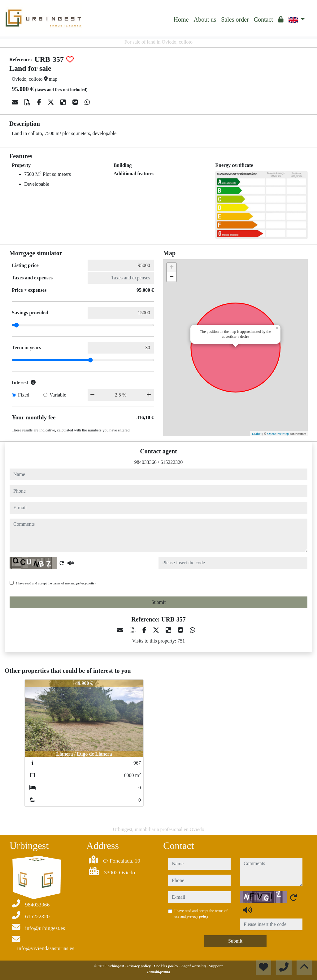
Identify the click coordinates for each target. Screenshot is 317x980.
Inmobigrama (159, 972)
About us (205, 19)
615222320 (172, 462)
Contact (263, 19)
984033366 (145, 462)
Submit (158, 602)
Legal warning (194, 966)
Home (181, 19)
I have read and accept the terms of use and (56, 583)
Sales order (235, 19)
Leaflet (256, 434)
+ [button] (172, 268)
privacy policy (86, 583)
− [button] (172, 277)
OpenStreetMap (278, 434)
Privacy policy (139, 966)
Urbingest (116, 966)
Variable (58, 395)
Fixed (24, 395)
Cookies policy (167, 966)
